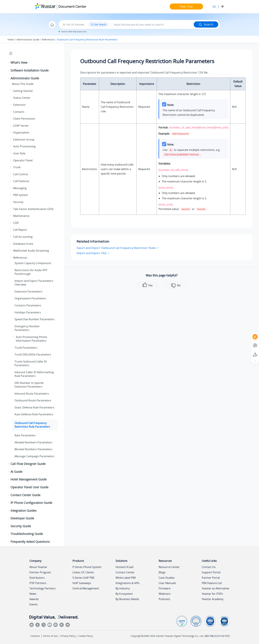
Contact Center (125, 572)
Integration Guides (24, 511)
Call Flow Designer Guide (28, 464)
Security (18, 202)
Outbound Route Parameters (33, 400)
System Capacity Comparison (33, 263)
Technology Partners (42, 588)
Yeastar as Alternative (215, 588)
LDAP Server (21, 126)
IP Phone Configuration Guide (31, 503)
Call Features (21, 181)
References (48, 40)
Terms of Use (50, 636)
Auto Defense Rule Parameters (34, 414)
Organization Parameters (30, 298)
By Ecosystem (124, 594)
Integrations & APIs (128, 583)
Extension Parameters (28, 292)
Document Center (72, 6)
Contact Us (209, 567)
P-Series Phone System (87, 567)
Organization (21, 132)
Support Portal (211, 572)
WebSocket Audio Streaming (31, 251)
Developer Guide (22, 518)
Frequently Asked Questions (30, 542)
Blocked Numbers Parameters (33, 449)
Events (34, 604)
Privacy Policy (68, 636)
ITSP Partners (38, 583)
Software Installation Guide (30, 70)
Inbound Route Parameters (32, 394)
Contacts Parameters (28, 305)
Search (206, 24)
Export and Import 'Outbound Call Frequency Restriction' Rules (116, 248)
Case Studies (167, 578)
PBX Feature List (212, 583)
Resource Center (169, 567)
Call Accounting (23, 237)
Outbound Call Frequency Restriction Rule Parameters (87, 40)
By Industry (123, 588)
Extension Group (24, 139)
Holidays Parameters (28, 312)
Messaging (20, 188)
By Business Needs (127, 599)
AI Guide (16, 472)
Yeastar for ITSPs (212, 594)
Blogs (162, 572)
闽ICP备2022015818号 (217, 636)
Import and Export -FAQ (92, 253)
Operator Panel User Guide (29, 487)
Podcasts (164, 599)
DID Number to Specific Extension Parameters (29, 385)
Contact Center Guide (25, 495)
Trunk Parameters (26, 348)
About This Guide (23, 84)
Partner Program (40, 572)
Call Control (21, 174)
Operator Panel (23, 160)
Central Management (86, 588)
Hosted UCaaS (125, 567)
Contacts (19, 112)
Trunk (17, 167)
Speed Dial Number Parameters (35, 319)
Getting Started (23, 91)
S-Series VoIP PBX (83, 578)
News (33, 594)
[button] (9, 63)
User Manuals (167, 583)
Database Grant (23, 244)
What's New (19, 62)
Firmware (165, 588)
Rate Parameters (25, 435)
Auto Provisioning (24, 146)
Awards (34, 599)
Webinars (165, 594)
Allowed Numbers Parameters (33, 442)
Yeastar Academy (213, 599)
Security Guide (21, 526)
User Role (19, 153)
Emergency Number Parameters (27, 328)
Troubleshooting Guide (27, 534)
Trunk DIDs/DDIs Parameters (33, 354)
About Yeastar (38, 567)
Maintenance (21, 216)
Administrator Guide (28, 40)
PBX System (21, 195)
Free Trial (186, 7)
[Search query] (153, 25)
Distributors (37, 578)
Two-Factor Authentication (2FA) (33, 209)
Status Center (22, 98)
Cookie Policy (86, 636)
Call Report (20, 230)
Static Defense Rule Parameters (34, 407)
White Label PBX (126, 578)
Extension (19, 105)
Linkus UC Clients (83, 572)
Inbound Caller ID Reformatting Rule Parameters (34, 374)
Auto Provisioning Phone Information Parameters (31, 339)
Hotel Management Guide (29, 479)
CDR (16, 223)
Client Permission (24, 119)
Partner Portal (211, 578)
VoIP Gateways (82, 583)
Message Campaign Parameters (34, 456)
